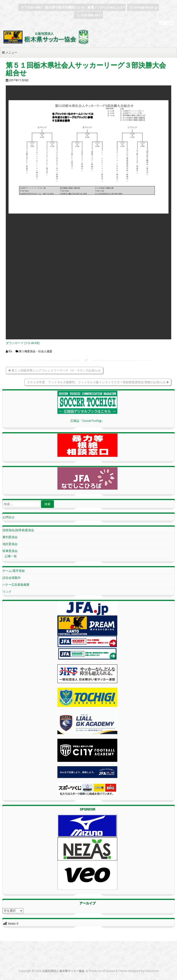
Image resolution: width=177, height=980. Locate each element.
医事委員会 (10, 551)
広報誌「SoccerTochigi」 (87, 421)
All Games (108, 971)
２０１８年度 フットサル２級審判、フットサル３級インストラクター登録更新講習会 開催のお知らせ (98, 382)
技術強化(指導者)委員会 (18, 530)
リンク (7, 591)
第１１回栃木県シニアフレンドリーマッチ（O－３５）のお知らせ (55, 370)
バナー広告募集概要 (16, 585)
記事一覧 (11, 556)
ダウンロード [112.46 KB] (23, 343)
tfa (10, 351)
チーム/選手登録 (14, 571)
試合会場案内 (12, 578)
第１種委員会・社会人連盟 (35, 351)
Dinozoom (152, 971)
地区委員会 (10, 544)
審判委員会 (10, 537)
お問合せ (9, 517)
